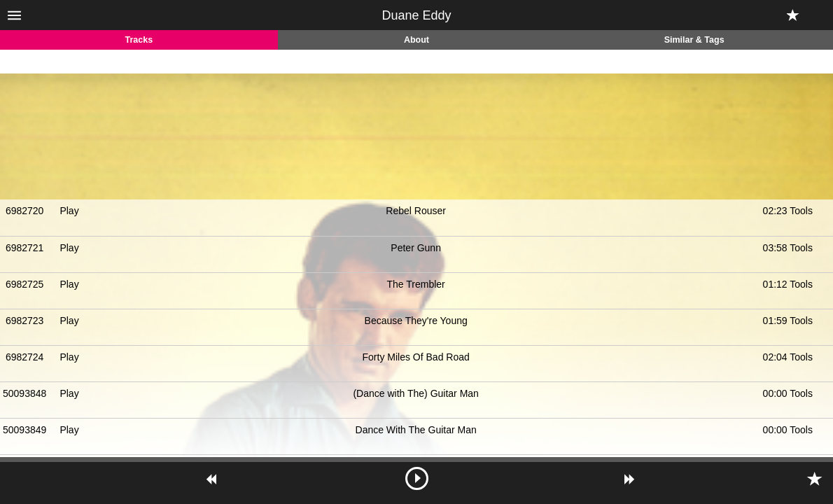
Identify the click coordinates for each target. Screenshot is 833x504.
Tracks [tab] (139, 40)
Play (69, 211)
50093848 (24, 393)
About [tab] (416, 40)
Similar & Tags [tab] (694, 40)
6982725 (25, 284)
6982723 (25, 321)
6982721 (25, 248)
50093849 (24, 430)
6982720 (25, 211)
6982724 (25, 357)
